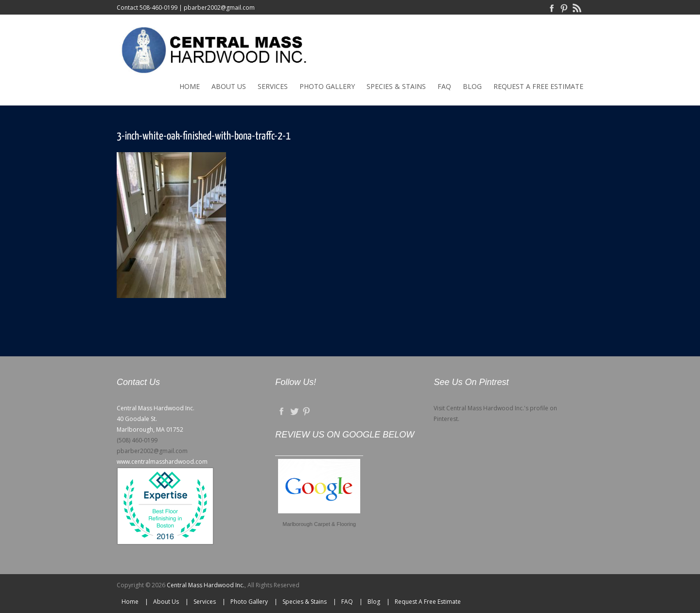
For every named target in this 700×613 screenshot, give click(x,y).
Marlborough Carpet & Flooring (319, 524)
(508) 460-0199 (137, 440)
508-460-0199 (158, 8)
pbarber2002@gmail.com (219, 8)
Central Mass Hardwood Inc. (206, 585)
